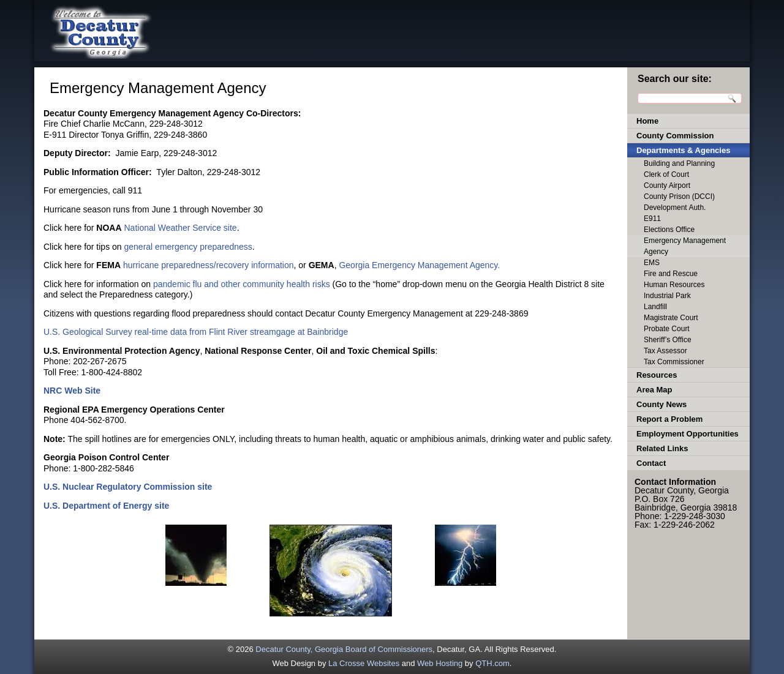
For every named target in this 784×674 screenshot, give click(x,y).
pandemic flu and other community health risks (242, 284)
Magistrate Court (671, 318)
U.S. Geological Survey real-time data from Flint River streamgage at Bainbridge (196, 332)
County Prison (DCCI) (679, 197)
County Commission (675, 136)
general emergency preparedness (188, 247)
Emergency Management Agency (685, 246)
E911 (652, 219)
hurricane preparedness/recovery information (209, 265)
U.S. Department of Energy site (106, 506)
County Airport (667, 185)
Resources (657, 375)
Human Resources (674, 285)
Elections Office (669, 230)
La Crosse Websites (364, 663)
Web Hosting (440, 663)
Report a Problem (669, 419)
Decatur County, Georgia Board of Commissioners (344, 649)
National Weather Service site (180, 228)
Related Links (662, 448)
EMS (652, 263)
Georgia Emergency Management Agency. (419, 265)
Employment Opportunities (688, 434)
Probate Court (667, 329)
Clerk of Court (666, 174)
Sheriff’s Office (668, 340)
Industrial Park (667, 296)
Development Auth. (675, 208)
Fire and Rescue (671, 274)
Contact (651, 463)
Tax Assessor (665, 351)
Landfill (655, 307)
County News (661, 404)
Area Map (654, 390)
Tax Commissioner (674, 362)
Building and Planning (679, 163)
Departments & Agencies (683, 150)
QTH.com (492, 663)
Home (647, 121)
